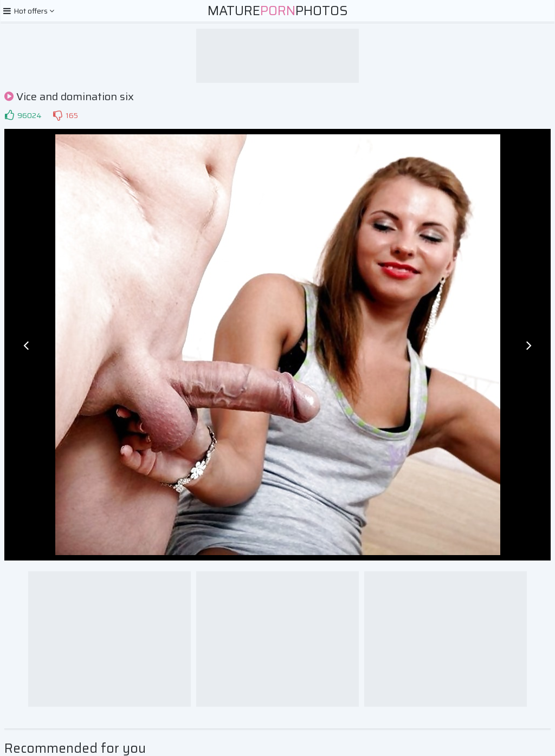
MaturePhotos (278, 11)
